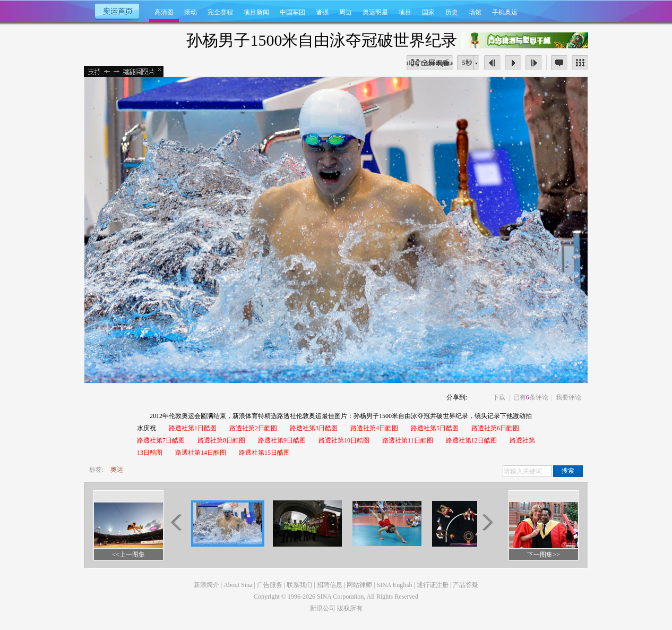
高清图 (164, 12)
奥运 (117, 470)
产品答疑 (466, 585)
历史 (452, 12)
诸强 (322, 12)
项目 (405, 12)
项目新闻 (256, 12)
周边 (346, 12)
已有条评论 (531, 397)
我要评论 (568, 397)
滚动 (191, 12)
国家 (428, 12)
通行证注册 (433, 585)
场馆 (475, 12)
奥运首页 (117, 11)
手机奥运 (505, 12)
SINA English (394, 585)
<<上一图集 (128, 555)
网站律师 (359, 585)
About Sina (238, 585)
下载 (499, 397)
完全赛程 (220, 12)
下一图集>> (544, 555)
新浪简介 (206, 585)
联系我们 (299, 585)
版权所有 (350, 608)
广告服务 (270, 585)
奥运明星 (375, 12)
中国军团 (292, 12)
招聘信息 (330, 585)
